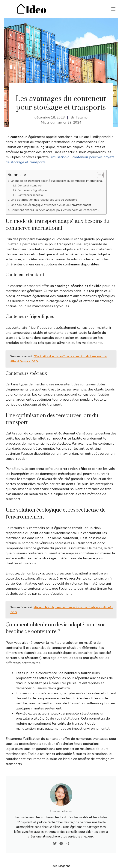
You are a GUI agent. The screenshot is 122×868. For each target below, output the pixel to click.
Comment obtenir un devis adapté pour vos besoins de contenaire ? (55, 210)
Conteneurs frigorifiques (33, 190)
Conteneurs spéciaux (31, 195)
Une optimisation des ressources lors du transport (44, 200)
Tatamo (82, 117)
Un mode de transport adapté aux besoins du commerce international (57, 181)
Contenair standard (30, 186)
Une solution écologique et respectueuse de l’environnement (51, 205)
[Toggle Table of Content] (98, 175)
